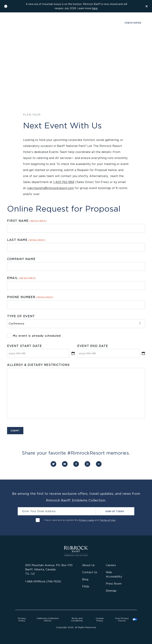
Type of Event (21, 316)
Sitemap (111, 591)
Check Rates (133, 23)
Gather (86, 42)
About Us (88, 565)
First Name (27, 221)
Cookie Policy (100, 619)
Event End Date (93, 346)
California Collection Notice (48, 619)
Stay (25, 42)
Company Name (21, 259)
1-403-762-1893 (64, 182)
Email (21, 278)
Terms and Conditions (77, 619)
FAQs (86, 586)
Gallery (19, 23)
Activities (106, 42)
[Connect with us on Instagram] (87, 464)
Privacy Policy (22, 619)
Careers (111, 565)
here (95, 8)
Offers (125, 42)
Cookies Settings (124, 619)
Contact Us (90, 572)
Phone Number (30, 297)
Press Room (114, 584)
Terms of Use (108, 520)
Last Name (26, 240)
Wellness (67, 42)
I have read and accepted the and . (80, 520)
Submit (15, 431)
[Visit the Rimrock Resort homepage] (76, 26)
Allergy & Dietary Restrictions (38, 365)
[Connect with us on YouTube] (65, 464)
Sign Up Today (115, 511)
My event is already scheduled (37, 336)
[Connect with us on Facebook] (76, 464)
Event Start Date (25, 346)
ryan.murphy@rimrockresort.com (50, 188)
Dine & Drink (44, 42)
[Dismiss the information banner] (147, 6)
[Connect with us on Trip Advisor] (99, 464)
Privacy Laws (87, 520)
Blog (85, 579)
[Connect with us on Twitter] (53, 464)
